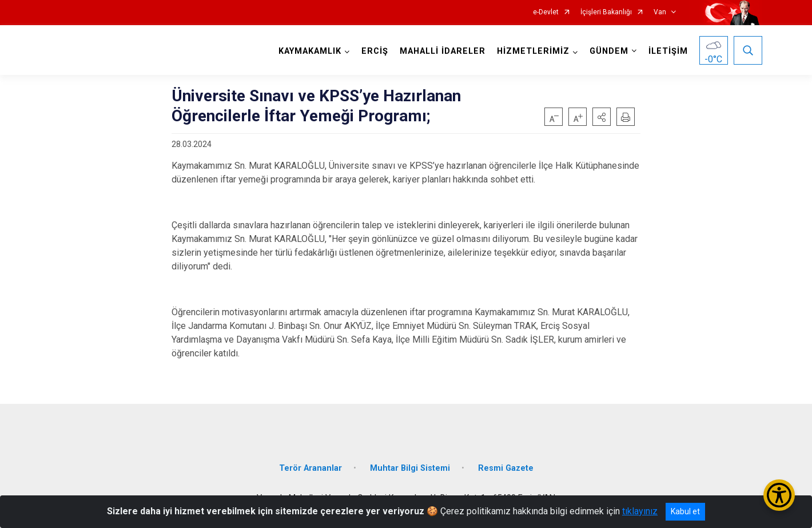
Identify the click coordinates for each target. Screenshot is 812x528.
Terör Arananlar (311, 468)
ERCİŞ (375, 51)
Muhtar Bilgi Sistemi (410, 468)
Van (660, 12)
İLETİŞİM (668, 51)
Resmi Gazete (506, 468)
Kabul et (685, 511)
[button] (602, 117)
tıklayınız (640, 511)
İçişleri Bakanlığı (606, 12)
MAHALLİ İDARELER (443, 51)
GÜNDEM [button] (609, 51)
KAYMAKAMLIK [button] (310, 51)
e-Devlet (546, 12)
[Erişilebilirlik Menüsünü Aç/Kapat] (779, 495)
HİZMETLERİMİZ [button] (533, 51)
